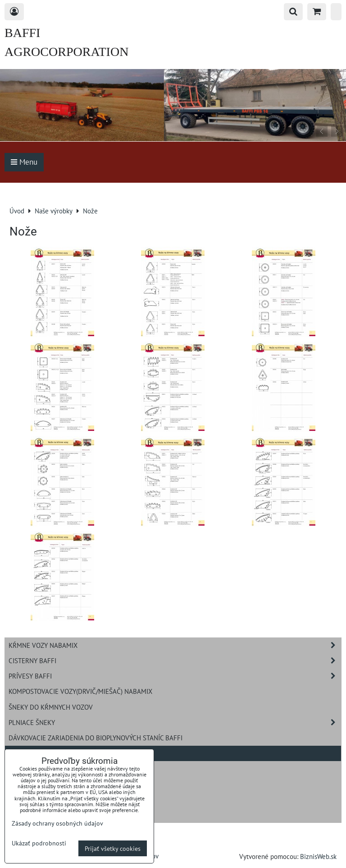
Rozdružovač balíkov (44, 784)
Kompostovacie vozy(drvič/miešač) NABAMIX (80, 691)
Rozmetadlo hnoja (39, 799)
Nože (17, 753)
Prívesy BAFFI (175, 676)
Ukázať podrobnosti (39, 843)
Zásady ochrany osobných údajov (57, 823)
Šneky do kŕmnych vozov (51, 707)
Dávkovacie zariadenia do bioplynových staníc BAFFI (96, 738)
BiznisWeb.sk (318, 856)
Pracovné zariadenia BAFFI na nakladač (75, 768)
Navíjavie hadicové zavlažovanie (63, 814)
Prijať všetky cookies (113, 848)
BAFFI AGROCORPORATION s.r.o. (66, 52)
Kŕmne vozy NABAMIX (175, 645)
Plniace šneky (175, 723)
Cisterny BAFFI (175, 661)
